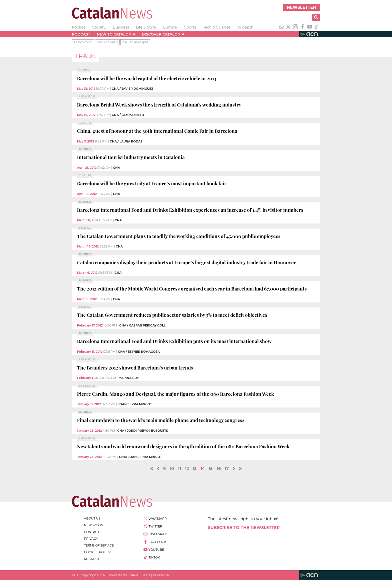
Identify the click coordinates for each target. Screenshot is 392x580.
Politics (78, 27)
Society (99, 27)
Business (121, 27)
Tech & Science (217, 27)
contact (92, 532)
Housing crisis (107, 42)
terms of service (99, 545)
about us (92, 518)
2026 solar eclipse (135, 42)
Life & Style (146, 27)
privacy (91, 539)
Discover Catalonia (163, 34)
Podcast (81, 34)
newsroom (94, 525)
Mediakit (92, 559)
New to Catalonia (116, 34)
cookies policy (97, 552)
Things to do (83, 42)
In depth (246, 27)
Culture (170, 27)
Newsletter (301, 7)
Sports (190, 27)
